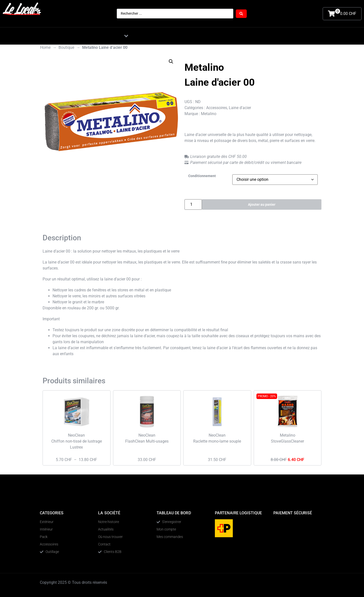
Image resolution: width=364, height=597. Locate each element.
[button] (126, 36)
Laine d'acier (240, 108)
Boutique (66, 47)
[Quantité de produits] (193, 204)
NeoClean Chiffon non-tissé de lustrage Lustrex (77, 441)
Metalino (209, 114)
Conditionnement (202, 176)
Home (45, 47)
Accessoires (217, 108)
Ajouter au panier (262, 204)
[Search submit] (241, 14)
